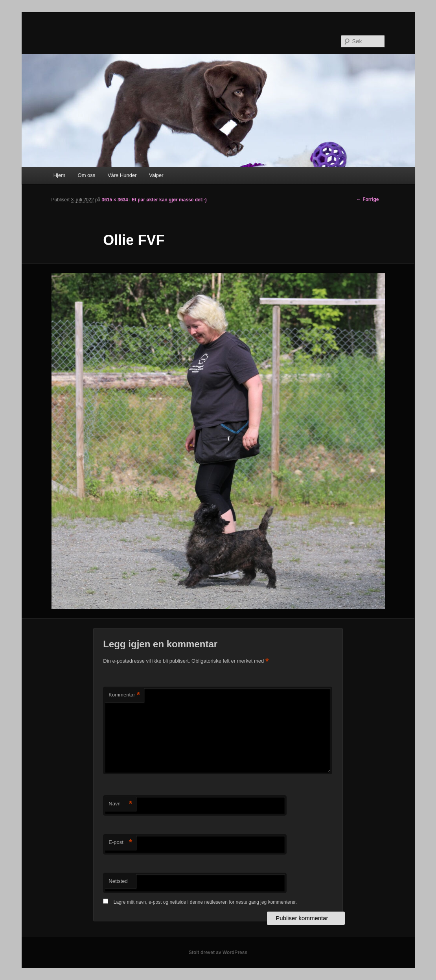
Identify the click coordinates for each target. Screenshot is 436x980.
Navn (120, 804)
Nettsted (118, 881)
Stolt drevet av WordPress (218, 952)
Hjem (59, 175)
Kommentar (124, 695)
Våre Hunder (122, 175)
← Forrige (368, 199)
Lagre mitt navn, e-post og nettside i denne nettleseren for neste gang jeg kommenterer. (205, 902)
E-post (120, 843)
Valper (156, 175)
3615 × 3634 (115, 200)
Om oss (87, 175)
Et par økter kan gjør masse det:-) (169, 200)
